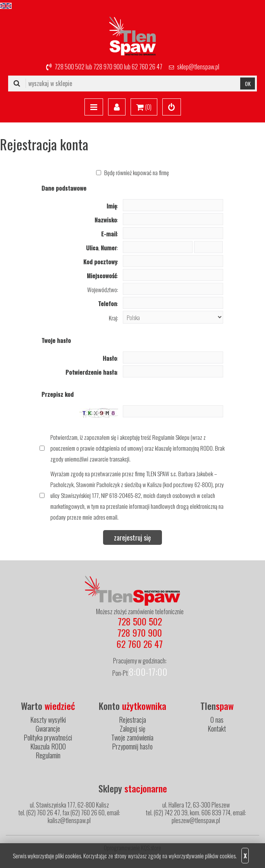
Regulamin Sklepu (171, 437)
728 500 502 (70, 67)
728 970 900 (108, 67)
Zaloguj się (132, 728)
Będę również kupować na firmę (137, 172)
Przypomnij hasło (132, 746)
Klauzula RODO (48, 746)
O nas (217, 720)
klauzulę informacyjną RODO (184, 448)
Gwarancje (48, 728)
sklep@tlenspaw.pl (198, 67)
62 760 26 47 (147, 67)
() (144, 107)
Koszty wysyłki (48, 720)
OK (248, 84)
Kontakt (217, 728)
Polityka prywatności (48, 737)
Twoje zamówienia (132, 737)
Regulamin (48, 755)
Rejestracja (132, 720)
